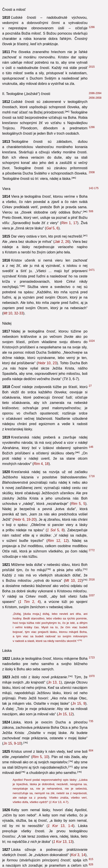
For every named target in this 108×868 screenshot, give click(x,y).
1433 (91, 315)
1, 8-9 (53, 233)
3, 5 (54, 400)
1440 (92, 373)
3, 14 (46, 98)
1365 (92, 186)
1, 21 (59, 177)
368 (90, 580)
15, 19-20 (57, 595)
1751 (91, 549)
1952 (92, 364)
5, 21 (45, 267)
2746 (92, 476)
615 (91, 410)
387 (91, 210)
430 (91, 165)
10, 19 (76, 802)
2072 (92, 780)
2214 (92, 822)
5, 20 (77, 246)
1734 (92, 841)
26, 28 (44, 193)
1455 (92, 216)
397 (91, 394)
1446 (92, 695)
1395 (92, 650)
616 (91, 481)
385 (91, 256)
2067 (91, 567)
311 (91, 333)
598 (91, 444)
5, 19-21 (60, 542)
